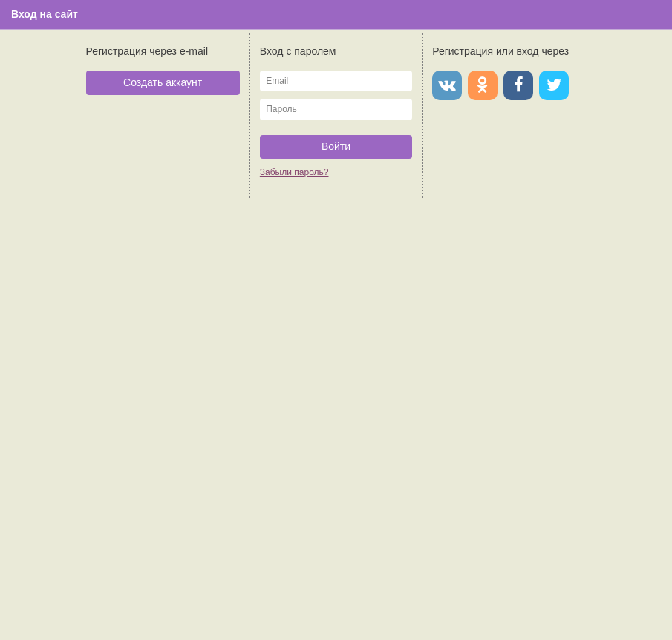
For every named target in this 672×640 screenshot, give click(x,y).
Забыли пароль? (294, 172)
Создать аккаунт (163, 82)
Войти (336, 146)
